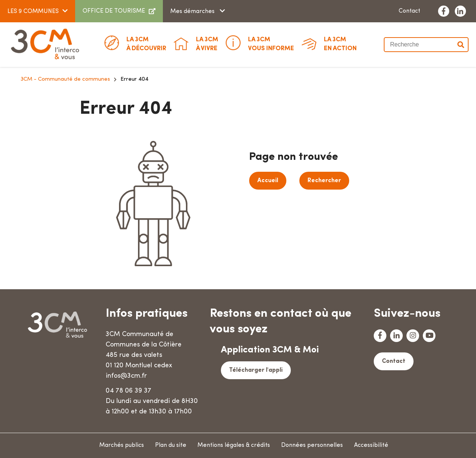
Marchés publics (122, 445)
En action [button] (340, 43)
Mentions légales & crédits (234, 445)
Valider (461, 45)
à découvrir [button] (146, 43)
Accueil (268, 181)
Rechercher (324, 181)
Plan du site (171, 445)
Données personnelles (312, 445)
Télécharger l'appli (256, 370)
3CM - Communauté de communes (65, 79)
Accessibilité (371, 445)
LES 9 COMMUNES (33, 12)
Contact (409, 11)
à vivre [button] (207, 43)
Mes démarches (193, 12)
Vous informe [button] (271, 43)
